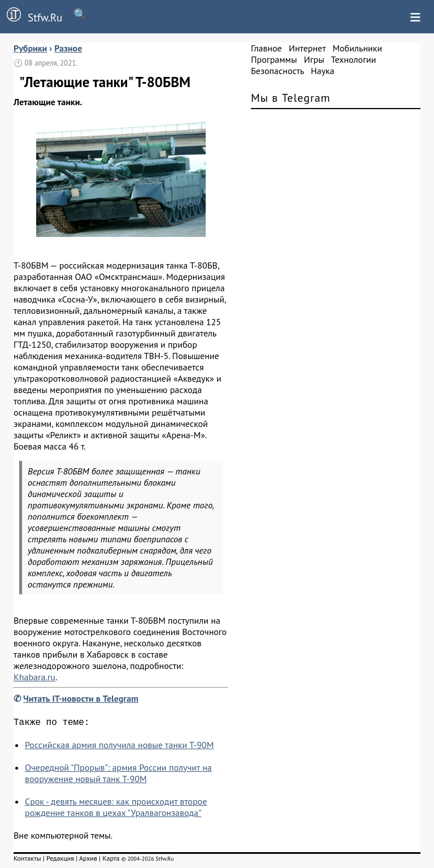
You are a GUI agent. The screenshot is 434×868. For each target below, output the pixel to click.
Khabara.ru (34, 677)
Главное (266, 48)
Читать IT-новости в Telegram (81, 698)
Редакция (60, 860)
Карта (111, 860)
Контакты (27, 860)
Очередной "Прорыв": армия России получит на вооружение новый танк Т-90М (118, 775)
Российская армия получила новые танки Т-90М (119, 747)
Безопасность (277, 71)
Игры (314, 59)
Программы (274, 59)
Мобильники (357, 48)
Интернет (307, 48)
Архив (88, 860)
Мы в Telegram (291, 98)
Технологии (354, 59)
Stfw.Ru (31, 16)
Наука (323, 71)
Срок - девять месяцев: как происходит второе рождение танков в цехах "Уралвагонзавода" (116, 809)
